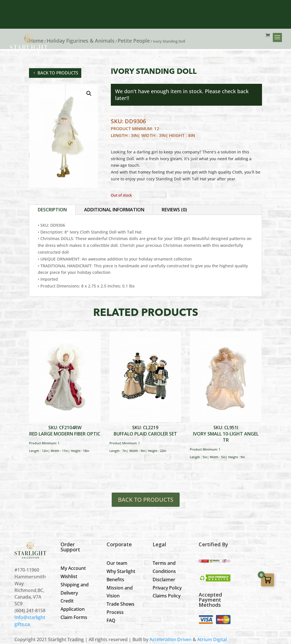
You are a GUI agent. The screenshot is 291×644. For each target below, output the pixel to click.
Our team (117, 563)
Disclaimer (164, 580)
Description (52, 210)
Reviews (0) (174, 210)
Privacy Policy (167, 588)
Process (115, 612)
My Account (73, 568)
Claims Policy (167, 596)
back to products (58, 73)
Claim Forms (74, 617)
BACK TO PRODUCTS (146, 500)
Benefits (115, 580)
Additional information (114, 210)
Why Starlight (121, 571)
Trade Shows (120, 604)
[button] (89, 93)
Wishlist (69, 576)
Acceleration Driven (171, 639)
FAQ (111, 620)
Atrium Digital (212, 639)
